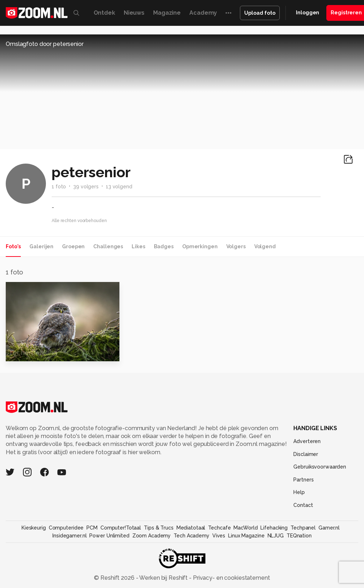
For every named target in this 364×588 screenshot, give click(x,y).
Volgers (236, 246)
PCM (92, 528)
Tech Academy (192, 536)
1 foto (59, 187)
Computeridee (66, 528)
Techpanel (303, 528)
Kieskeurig (34, 528)
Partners (303, 480)
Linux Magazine (246, 536)
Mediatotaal (191, 528)
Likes (138, 246)
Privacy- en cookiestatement (231, 578)
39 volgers (86, 187)
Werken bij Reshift (164, 578)
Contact (303, 505)
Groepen (73, 246)
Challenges (108, 246)
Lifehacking (274, 528)
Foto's (13, 246)
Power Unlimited (109, 536)
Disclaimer (306, 454)
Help (299, 492)
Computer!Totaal (121, 528)
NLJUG (276, 536)
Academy (203, 13)
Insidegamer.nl (69, 536)
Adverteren (307, 441)
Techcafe (219, 528)
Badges (164, 246)
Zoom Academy (152, 536)
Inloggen (308, 13)
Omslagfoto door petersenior (45, 44)
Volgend (265, 246)
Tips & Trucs (159, 528)
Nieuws (134, 13)
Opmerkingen (200, 246)
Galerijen (41, 246)
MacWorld (245, 528)
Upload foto (260, 13)
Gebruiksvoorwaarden (320, 467)
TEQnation (299, 536)
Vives (219, 536)
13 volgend (119, 187)
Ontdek (104, 13)
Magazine (167, 13)
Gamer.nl (329, 528)
